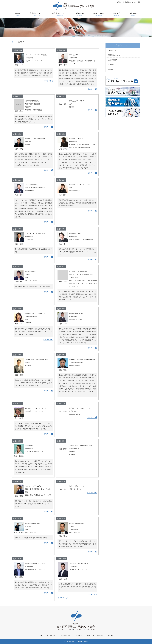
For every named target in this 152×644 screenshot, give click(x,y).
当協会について (36, 15)
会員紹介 (117, 15)
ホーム (18, 15)
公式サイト (49, 81)
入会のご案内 (98, 15)
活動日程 (80, 15)
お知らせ (133, 15)
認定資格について (60, 15)
